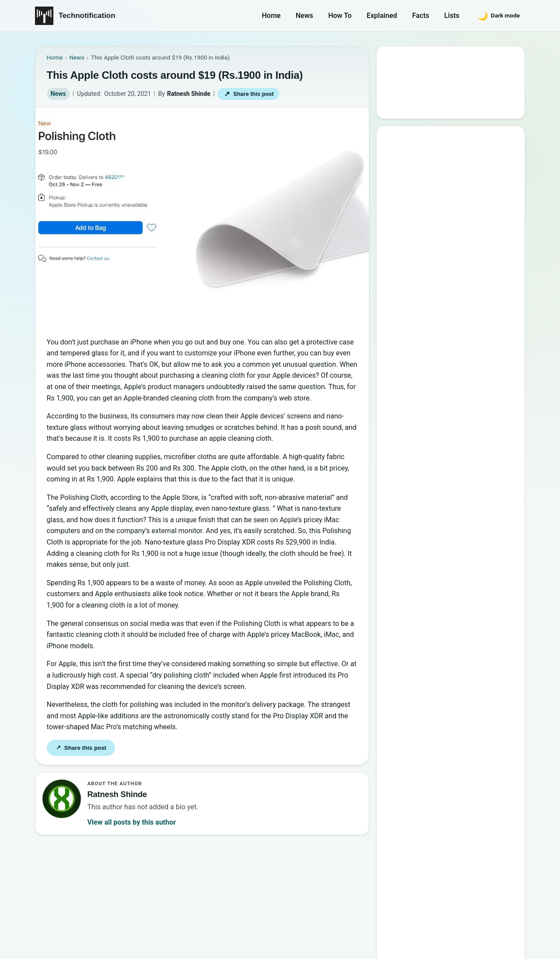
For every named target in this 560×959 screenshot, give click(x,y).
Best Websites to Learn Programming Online (439, 230)
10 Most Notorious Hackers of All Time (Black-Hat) (455, 330)
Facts (421, 16)
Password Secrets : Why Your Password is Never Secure (448, 381)
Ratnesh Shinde (189, 94)
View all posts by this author (131, 822)
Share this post (248, 94)
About (392, 906)
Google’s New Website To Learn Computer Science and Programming (451, 174)
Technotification (87, 16)
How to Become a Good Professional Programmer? (460, 305)
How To (340, 16)
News (304, 16)
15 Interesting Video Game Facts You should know (454, 255)
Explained (382, 16)
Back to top (509, 945)
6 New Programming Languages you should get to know (459, 280)
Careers (507, 906)
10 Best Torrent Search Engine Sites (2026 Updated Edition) (459, 204)
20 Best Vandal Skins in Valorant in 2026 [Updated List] (457, 356)
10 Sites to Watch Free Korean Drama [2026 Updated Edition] (450, 406)
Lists (452, 16)
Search (402, 104)
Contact (429, 906)
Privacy (467, 906)
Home (271, 16)
